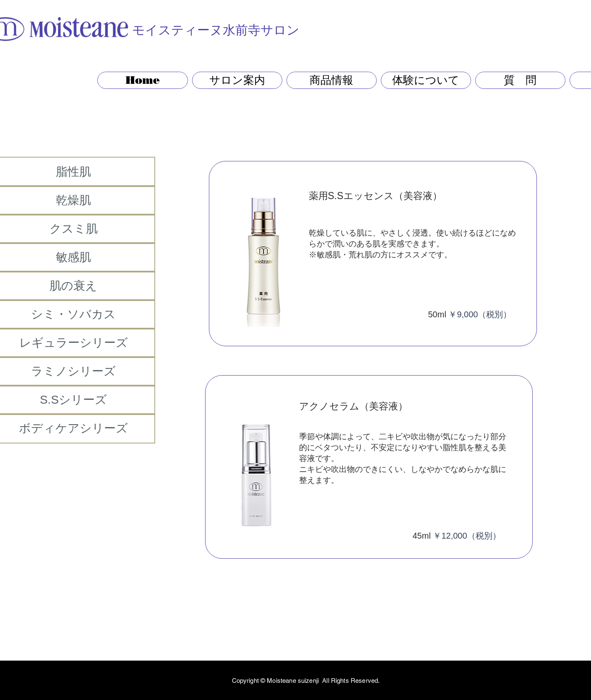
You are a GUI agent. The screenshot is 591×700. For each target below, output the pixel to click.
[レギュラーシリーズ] (74, 343)
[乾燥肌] (74, 200)
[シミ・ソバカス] (74, 314)
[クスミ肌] (74, 229)
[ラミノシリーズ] (74, 371)
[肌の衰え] (74, 286)
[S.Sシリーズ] (74, 400)
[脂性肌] (74, 172)
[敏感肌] (74, 257)
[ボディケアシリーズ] (74, 428)
